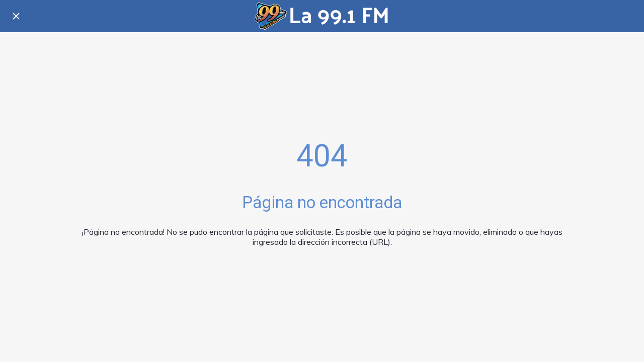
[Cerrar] (16, 16)
